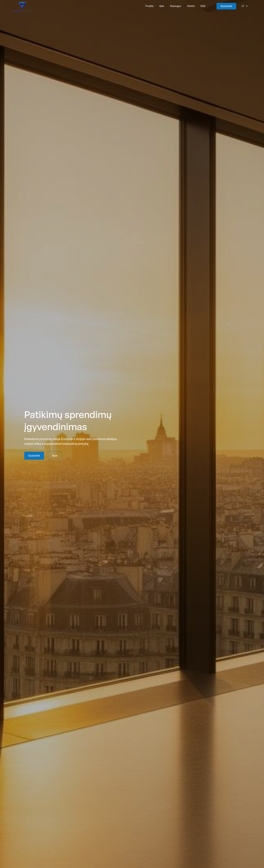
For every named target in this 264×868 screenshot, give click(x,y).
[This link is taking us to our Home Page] (22, 6)
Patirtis (191, 6)
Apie (162, 6)
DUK (203, 6)
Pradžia (150, 6)
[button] (245, 6)
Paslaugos (176, 6)
